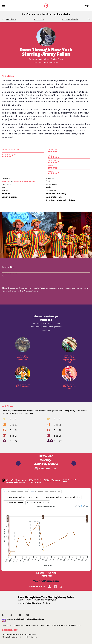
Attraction (36, 59)
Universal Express (10, 197)
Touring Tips (39, 19)
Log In (87, 5)
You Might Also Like (70, 19)
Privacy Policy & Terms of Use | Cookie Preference (20, 637)
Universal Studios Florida (53, 59)
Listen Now (13, 630)
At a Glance (11, 19)
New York (6, 181)
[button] (89, 19)
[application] (46, 536)
